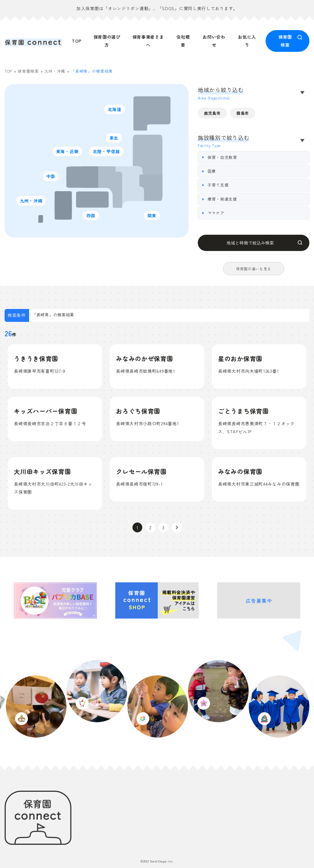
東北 (115, 139)
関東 (153, 217)
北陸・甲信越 (108, 153)
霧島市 (243, 114)
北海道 (116, 111)
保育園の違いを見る (254, 269)
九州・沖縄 (33, 202)
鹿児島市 (212, 114)
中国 (52, 177)
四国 (92, 217)
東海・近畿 (69, 153)
